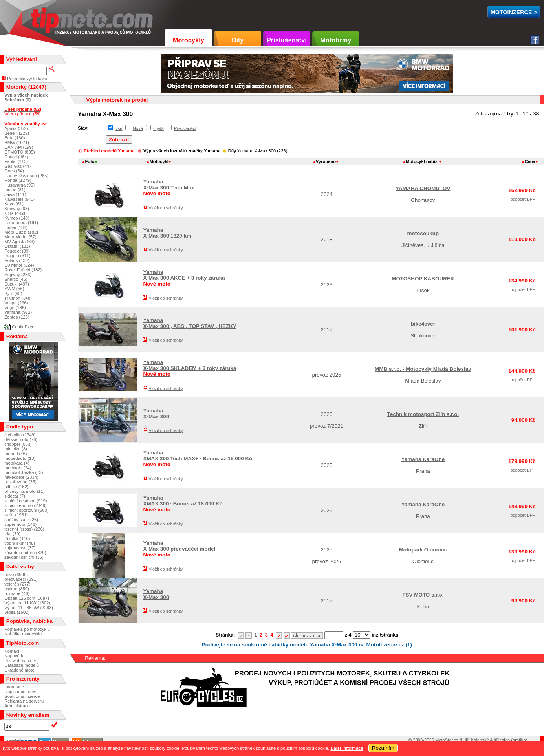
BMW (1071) (17, 143)
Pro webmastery (20, 661)
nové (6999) (16, 575)
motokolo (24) (18, 468)
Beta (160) (15, 138)
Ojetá (158, 128)
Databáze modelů (22, 665)
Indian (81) (15, 190)
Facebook (535, 40)
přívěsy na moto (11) (25, 491)
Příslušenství (287, 40)
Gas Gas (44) (17, 166)
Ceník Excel (24, 327)
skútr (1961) (16, 515)
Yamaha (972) (18, 312)
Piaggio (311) (17, 256)
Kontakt (12, 651)
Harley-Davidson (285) (26, 176)
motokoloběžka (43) (24, 472)
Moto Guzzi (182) (21, 232)
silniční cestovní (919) (26, 501)
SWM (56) (14, 289)
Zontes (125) (17, 317)
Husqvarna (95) (19, 185)
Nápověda (14, 656)
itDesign (502, 740)
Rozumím (383, 748)
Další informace (347, 748)
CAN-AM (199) (19, 147)
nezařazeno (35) (20, 482)
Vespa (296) (16, 303)
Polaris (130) (17, 260)
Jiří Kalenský (476, 740)
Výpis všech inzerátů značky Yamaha (182, 151)
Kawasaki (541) (19, 199)
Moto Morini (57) (20, 237)
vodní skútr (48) (20, 543)
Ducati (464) (16, 157)
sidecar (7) (15, 496)
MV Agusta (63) (19, 242)
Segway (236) (18, 275)
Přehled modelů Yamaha (109, 151)
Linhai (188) (16, 227)
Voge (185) (15, 308)
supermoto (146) (20, 524)
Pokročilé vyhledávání (28, 79)
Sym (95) (13, 293)
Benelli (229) (17, 133)
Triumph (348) (18, 298)
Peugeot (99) (17, 251)
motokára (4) (17, 463)
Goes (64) (14, 171)
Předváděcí (185, 128)
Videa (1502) (17, 612)
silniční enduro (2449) (26, 505)
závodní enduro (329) (25, 553)
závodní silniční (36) (24, 557)
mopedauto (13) (20, 458)
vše (119, 128)
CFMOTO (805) (20, 152)
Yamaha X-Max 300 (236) (258, 151)
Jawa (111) (15, 194)
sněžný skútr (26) (21, 520)
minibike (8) (16, 449)
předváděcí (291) (21, 579)
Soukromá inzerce (22, 696)
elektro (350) (17, 589)
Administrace (17, 706)
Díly (238, 40)
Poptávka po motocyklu (27, 629)
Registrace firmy (20, 692)
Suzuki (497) (17, 284)
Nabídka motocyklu (23, 634)
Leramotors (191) (21, 223)
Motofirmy (336, 40)
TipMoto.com (49, 18)
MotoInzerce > (514, 12)
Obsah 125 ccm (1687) (27, 598)
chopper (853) (18, 444)
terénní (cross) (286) (24, 529)
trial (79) (12, 534)
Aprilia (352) (16, 128)
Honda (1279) (18, 180)
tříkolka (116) (17, 538)
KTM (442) (15, 213)
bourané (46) (17, 593)
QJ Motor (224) (19, 265)
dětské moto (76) (21, 439)
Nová (138, 128)
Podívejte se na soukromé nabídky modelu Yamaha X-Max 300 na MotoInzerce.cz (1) (307, 645)
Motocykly (189, 40)
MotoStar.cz (447, 740)
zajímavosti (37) (20, 548)
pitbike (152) (16, 487)
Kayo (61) (14, 204)
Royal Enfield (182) (23, 270)
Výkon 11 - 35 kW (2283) (29, 608)
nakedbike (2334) (21, 477)
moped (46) (16, 454)
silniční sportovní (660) (27, 510)
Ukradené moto (19, 670)
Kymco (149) (17, 218)
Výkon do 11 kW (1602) (27, 603)
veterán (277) (17, 584)
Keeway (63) (17, 209)
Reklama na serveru (24, 701)
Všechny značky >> (26, 124)
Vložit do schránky (166, 208)
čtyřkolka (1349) (20, 435)
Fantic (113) (16, 161)
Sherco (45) (16, 279)
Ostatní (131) (17, 246)
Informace (14, 687)
